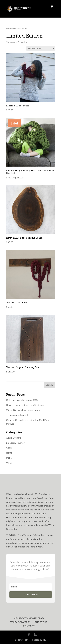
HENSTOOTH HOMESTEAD (29, 618)
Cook (9, 448)
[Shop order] (41, 49)
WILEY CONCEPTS (20, 622)
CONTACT (29, 626)
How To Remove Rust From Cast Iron (25, 405)
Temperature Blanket (17, 415)
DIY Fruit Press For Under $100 (22, 400)
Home (9, 29)
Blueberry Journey (15, 443)
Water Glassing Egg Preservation (23, 410)
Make (9, 458)
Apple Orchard (14, 438)
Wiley (9, 463)
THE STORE (41, 622)
